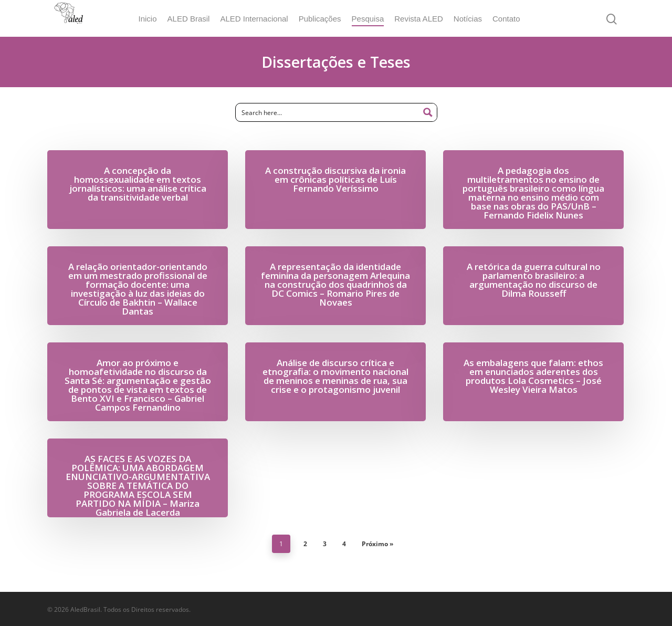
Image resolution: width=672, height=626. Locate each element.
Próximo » (377, 544)
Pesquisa (375, 19)
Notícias (475, 19)
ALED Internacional (261, 19)
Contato (513, 19)
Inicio (154, 19)
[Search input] (328, 112)
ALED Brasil (196, 19)
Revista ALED (426, 19)
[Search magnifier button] (428, 112)
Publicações (327, 19)
